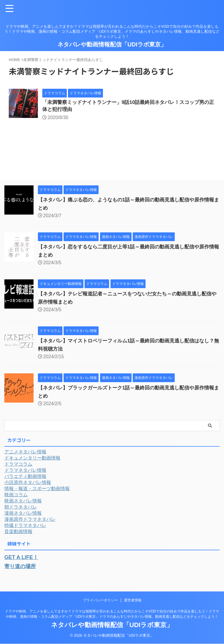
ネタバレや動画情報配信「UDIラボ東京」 (112, 44)
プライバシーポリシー (100, 601)
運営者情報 (133, 601)
